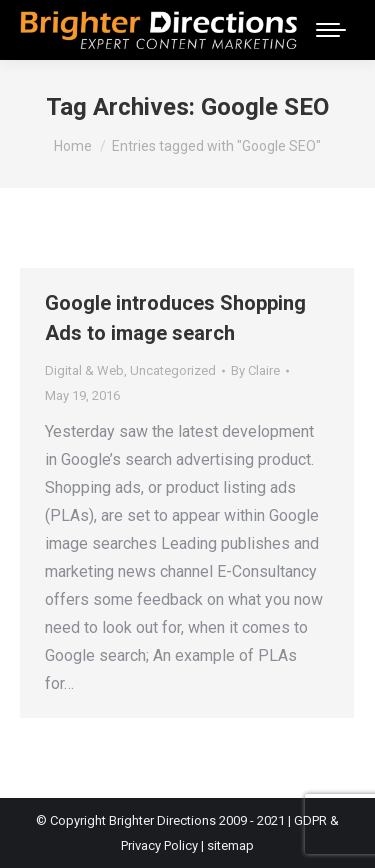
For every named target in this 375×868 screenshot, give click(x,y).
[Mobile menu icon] (331, 30)
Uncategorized (173, 370)
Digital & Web (84, 370)
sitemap (230, 845)
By (255, 370)
